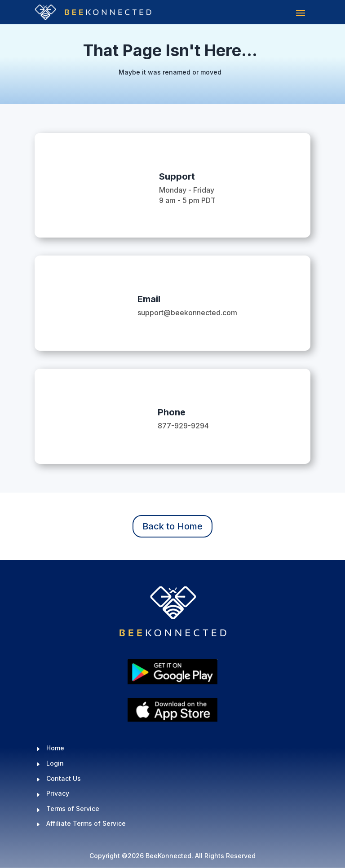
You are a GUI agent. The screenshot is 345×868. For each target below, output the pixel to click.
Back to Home (172, 526)
